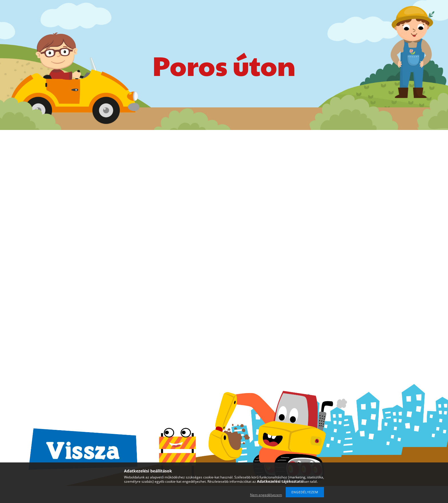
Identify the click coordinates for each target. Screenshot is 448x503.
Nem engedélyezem (266, 495)
